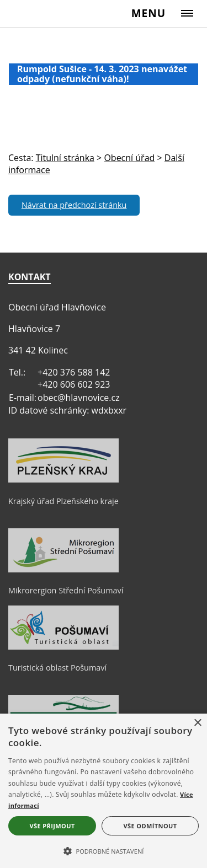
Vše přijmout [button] (52, 826)
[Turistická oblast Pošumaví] (63, 647)
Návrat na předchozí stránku (74, 205)
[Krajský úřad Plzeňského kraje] (63, 480)
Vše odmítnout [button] (150, 826)
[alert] (104, 791)
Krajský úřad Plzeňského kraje (63, 501)
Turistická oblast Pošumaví (57, 668)
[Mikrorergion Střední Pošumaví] (63, 570)
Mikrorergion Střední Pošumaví (66, 590)
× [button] (197, 723)
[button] (104, 850)
